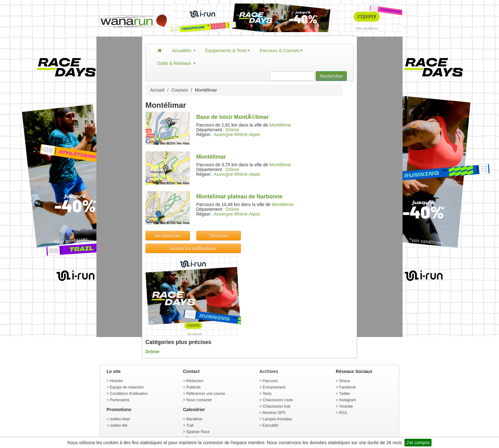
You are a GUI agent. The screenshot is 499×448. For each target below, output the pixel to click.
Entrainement (274, 387)
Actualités (184, 51)
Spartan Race (198, 432)
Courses (180, 90)
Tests (267, 394)
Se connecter (168, 236)
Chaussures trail (276, 406)
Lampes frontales (277, 419)
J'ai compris (418, 443)
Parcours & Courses (281, 51)
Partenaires (119, 400)
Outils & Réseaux (176, 63)
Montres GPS (274, 413)
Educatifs (270, 425)
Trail (190, 425)
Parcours (270, 381)
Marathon (194, 419)
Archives (269, 371)
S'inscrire (218, 236)
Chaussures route (278, 400)
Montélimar (280, 125)
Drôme (232, 130)
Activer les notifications (193, 248)
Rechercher (331, 76)
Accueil (157, 90)
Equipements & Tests (228, 51)
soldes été (119, 425)
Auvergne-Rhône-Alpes (237, 134)
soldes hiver (120, 419)
